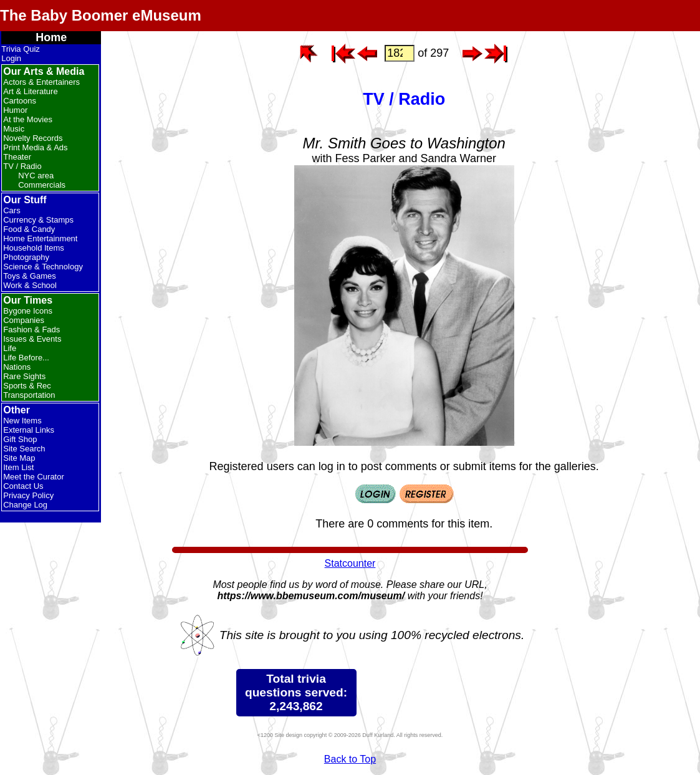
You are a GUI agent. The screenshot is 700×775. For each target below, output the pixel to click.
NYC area (36, 176)
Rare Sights (24, 376)
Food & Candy (29, 229)
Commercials (42, 185)
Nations (17, 367)
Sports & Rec (27, 386)
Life (10, 348)
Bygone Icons (28, 311)
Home (51, 37)
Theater (17, 157)
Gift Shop (20, 439)
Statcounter (350, 563)
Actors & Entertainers (41, 82)
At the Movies (28, 119)
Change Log (25, 505)
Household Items (34, 248)
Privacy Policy (28, 495)
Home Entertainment (40, 238)
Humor (15, 110)
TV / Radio (22, 166)
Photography (26, 257)
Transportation (29, 395)
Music (14, 129)
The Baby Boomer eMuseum (101, 15)
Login (11, 58)
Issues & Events (32, 339)
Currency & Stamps (38, 220)
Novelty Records (33, 138)
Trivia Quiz (21, 49)
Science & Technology (43, 267)
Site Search (24, 449)
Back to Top (350, 759)
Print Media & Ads (35, 147)
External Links (29, 430)
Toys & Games (30, 276)
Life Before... (26, 358)
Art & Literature (30, 91)
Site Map (19, 458)
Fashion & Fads (31, 330)
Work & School (30, 285)
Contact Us (23, 486)
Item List (18, 467)
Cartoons (20, 101)
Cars (12, 210)
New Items (22, 421)
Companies (24, 320)
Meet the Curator (34, 477)
